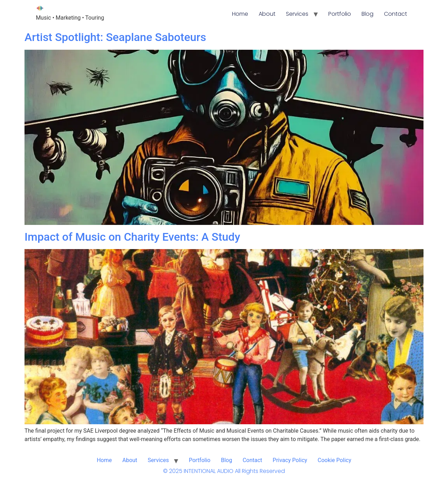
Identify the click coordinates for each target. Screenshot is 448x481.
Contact (395, 14)
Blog (367, 14)
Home (240, 14)
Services (297, 14)
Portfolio (340, 14)
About (267, 14)
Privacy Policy (290, 460)
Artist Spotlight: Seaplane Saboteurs (115, 37)
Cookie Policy (335, 460)
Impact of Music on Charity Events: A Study (132, 237)
